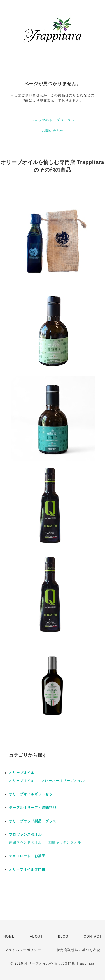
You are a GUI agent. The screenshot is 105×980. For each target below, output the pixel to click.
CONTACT (93, 936)
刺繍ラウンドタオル (25, 842)
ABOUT (36, 936)
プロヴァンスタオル (25, 835)
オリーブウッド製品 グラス (33, 821)
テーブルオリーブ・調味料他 (33, 808)
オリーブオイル (22, 773)
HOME (9, 936)
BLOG (63, 936)
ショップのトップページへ (53, 120)
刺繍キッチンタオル (65, 842)
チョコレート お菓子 (27, 856)
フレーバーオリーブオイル (63, 781)
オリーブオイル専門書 (27, 869)
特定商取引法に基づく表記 (78, 950)
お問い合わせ (53, 131)
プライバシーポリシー (23, 950)
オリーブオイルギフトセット (33, 794)
